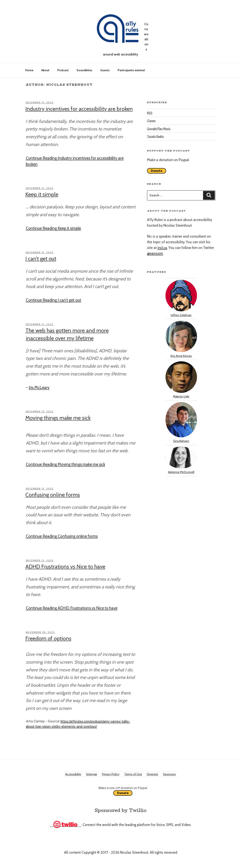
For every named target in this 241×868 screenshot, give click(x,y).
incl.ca (162, 248)
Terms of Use (133, 774)
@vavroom (155, 253)
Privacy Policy (111, 774)
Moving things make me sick (58, 418)
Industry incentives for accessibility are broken (79, 109)
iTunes (151, 121)
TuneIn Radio (155, 136)
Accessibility (73, 774)
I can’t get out (41, 259)
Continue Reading (53, 228)
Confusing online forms (53, 495)
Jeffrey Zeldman (181, 298)
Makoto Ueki (181, 380)
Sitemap (92, 774)
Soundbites (84, 70)
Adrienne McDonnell (181, 460)
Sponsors (169, 774)
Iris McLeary (39, 387)
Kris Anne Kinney (181, 339)
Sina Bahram (181, 422)
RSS (150, 113)
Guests (105, 70)
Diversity (152, 774)
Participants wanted (131, 70)
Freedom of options (48, 638)
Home (29, 70)
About (45, 70)
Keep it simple (42, 194)
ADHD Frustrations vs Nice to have (65, 567)
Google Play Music (159, 129)
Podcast (63, 70)
